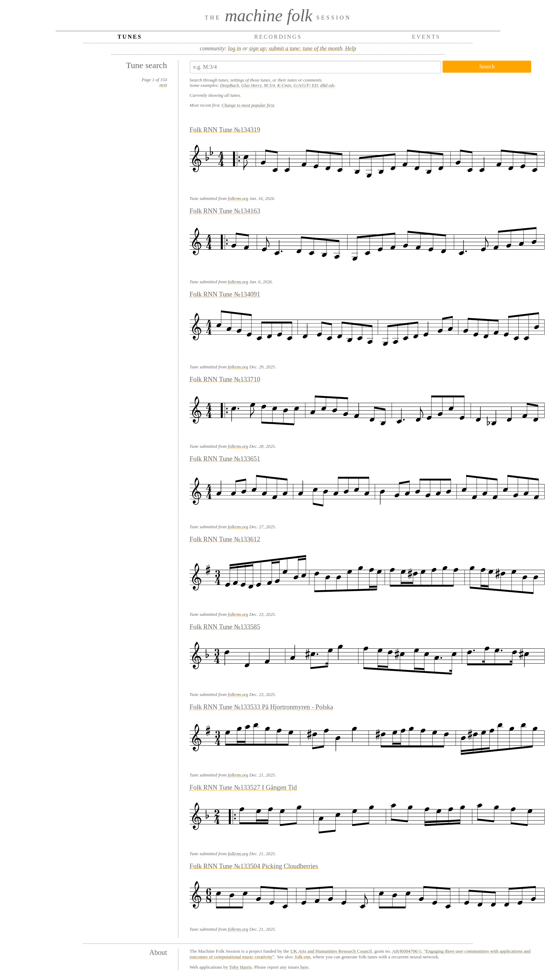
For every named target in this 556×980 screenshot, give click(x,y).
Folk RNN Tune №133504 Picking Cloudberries (254, 866)
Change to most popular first (248, 105)
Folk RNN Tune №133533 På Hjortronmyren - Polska (262, 707)
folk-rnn (303, 957)
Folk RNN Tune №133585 (225, 627)
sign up (257, 48)
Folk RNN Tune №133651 (225, 459)
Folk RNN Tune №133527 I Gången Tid (243, 787)
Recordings (278, 37)
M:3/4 (269, 85)
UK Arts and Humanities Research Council (331, 951)
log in (235, 48)
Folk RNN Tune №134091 (225, 294)
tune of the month (323, 48)
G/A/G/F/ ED (306, 85)
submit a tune (284, 48)
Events (426, 37)
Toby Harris (240, 967)
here (304, 967)
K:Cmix (284, 85)
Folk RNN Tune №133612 (225, 539)
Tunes (130, 37)
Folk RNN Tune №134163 (225, 211)
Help (351, 48)
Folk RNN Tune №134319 (225, 130)
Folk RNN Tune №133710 (225, 379)
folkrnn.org (238, 199)
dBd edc (328, 85)
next (163, 85)
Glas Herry (251, 85)
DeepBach (230, 85)
